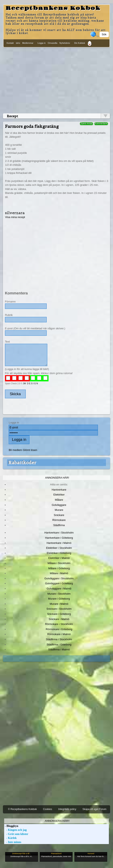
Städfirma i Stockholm (59, 639)
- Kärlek (10, 838)
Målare (59, 500)
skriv (18, 43)
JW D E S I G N (30, 384)
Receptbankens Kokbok (53, 8)
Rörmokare (59, 520)
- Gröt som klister (16, 834)
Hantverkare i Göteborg (59, 538)
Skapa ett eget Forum (94, 809)
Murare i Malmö (59, 604)
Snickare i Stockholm (59, 609)
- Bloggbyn (11, 826)
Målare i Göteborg (59, 568)
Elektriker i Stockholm (59, 548)
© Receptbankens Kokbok (22, 809)
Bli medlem (15, 450)
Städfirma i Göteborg (59, 644)
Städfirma (59, 525)
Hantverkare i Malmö (59, 543)
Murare (59, 510)
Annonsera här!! (57, 821)
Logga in (42, 43)
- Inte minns (13, 842)
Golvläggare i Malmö (59, 589)
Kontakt (10, 43)
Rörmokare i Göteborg (59, 629)
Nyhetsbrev (65, 43)
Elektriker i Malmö (59, 558)
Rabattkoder (22, 462)
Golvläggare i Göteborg (59, 583)
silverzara (15, 213)
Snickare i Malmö (59, 619)
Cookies (48, 809)
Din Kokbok (80, 43)
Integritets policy (67, 809)
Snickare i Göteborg (59, 614)
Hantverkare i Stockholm (59, 533)
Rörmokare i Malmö (59, 634)
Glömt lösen (30, 450)
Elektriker (59, 495)
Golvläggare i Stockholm (59, 578)
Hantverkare (59, 490)
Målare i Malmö (59, 573)
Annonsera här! (57, 478)
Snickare (59, 515)
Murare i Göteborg (59, 599)
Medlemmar (28, 43)
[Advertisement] (57, 80)
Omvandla (52, 43)
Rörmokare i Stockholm (59, 624)
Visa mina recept (15, 217)
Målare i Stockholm (59, 563)
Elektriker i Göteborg (59, 553)
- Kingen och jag (15, 830)
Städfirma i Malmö (59, 649)
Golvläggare (59, 505)
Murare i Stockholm (59, 594)
